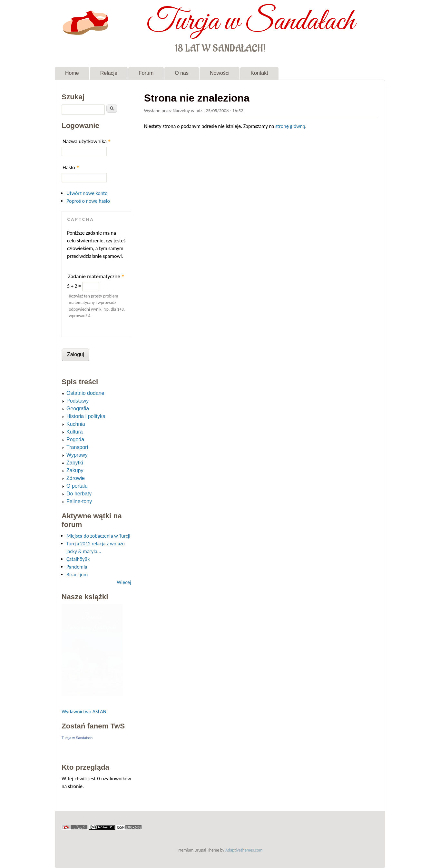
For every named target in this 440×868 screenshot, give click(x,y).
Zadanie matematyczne (96, 276)
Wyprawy (77, 455)
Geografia (78, 409)
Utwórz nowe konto (87, 193)
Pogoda (75, 439)
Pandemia (77, 567)
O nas (182, 73)
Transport (77, 447)
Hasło (71, 167)
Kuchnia (76, 424)
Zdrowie (76, 478)
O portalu (77, 486)
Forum (146, 73)
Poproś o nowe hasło (88, 201)
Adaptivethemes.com (244, 850)
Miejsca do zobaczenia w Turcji (98, 536)
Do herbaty (79, 494)
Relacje (109, 73)
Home (72, 73)
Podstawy (78, 401)
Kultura (75, 432)
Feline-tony (79, 501)
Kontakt (259, 73)
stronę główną (290, 126)
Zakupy (75, 470)
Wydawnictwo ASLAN (84, 712)
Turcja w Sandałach (251, 22)
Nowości (220, 73)
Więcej (124, 582)
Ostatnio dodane (85, 393)
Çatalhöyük (78, 559)
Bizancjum (77, 575)
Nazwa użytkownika (87, 141)
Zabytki (75, 463)
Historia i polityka (86, 416)
